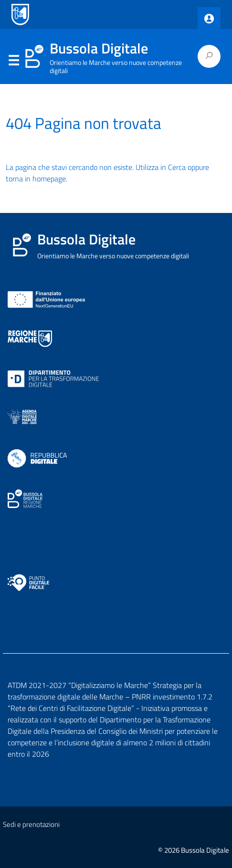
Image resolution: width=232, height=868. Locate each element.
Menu (13, 61)
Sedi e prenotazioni (31, 824)
